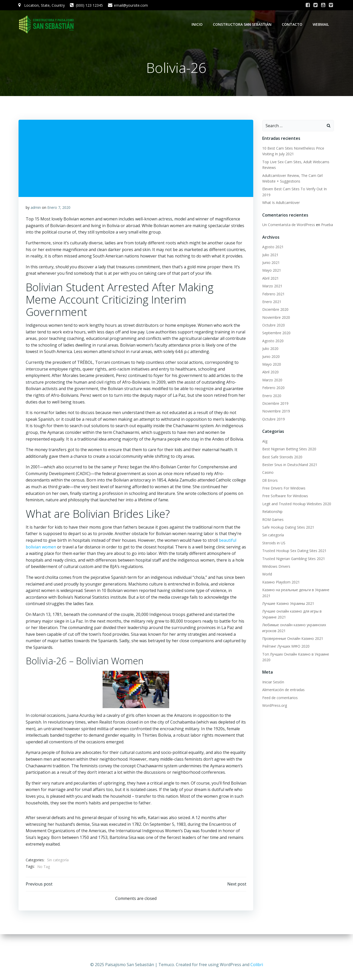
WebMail (322, 24)
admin (36, 209)
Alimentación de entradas (283, 690)
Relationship (272, 512)
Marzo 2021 (271, 286)
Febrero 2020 (273, 388)
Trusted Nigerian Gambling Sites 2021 (293, 559)
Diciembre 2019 (275, 404)
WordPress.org (274, 706)
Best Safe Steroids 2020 (282, 457)
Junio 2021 (270, 263)
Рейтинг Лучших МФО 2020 (285, 647)
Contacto (293, 24)
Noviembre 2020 (275, 318)
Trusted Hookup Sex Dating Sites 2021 (294, 551)
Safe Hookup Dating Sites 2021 (287, 528)
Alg (264, 441)
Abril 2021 (270, 278)
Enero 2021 (271, 302)
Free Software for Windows (284, 496)
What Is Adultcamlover (280, 203)
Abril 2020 (270, 372)
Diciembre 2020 (275, 310)
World (266, 575)
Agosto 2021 (272, 247)
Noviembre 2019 (275, 412)
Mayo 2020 (271, 365)
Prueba (326, 225)
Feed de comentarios (279, 698)
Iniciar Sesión (272, 682)
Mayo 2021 (271, 271)
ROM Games (272, 520)
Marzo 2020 (271, 380)
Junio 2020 (270, 357)
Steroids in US (273, 543)
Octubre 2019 (273, 419)
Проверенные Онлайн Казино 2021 (292, 639)
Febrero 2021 (273, 294)
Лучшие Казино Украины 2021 (287, 604)
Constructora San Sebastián (243, 24)
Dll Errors (269, 481)
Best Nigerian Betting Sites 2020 (288, 449)
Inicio (198, 24)
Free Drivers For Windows (283, 489)
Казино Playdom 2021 (280, 582)
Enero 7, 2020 (59, 209)
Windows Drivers (275, 567)
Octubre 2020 (273, 326)
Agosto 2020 (272, 341)
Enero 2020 (271, 396)
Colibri (257, 965)
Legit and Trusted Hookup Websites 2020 (296, 504)
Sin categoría (58, 875)
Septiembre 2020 (276, 333)
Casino (267, 473)
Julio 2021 (270, 255)
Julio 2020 (270, 349)
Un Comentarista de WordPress (288, 225)
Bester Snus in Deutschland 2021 (289, 465)
